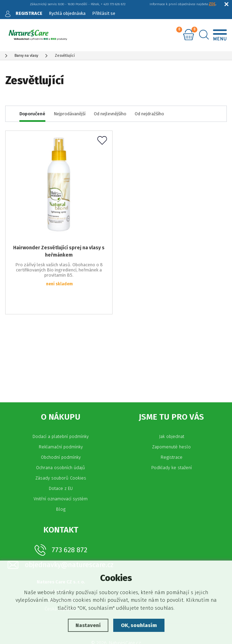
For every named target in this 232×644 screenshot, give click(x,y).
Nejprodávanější (70, 114)
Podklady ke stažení (172, 444)
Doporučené (32, 114)
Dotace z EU (61, 464)
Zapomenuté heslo (171, 423)
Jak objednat (172, 413)
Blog (61, 485)
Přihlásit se (104, 13)
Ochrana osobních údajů (61, 444)
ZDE (212, 4)
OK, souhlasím (139, 625)
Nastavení (88, 625)
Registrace (172, 433)
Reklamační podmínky (61, 423)
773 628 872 (69, 526)
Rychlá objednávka (67, 13)
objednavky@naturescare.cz (69, 541)
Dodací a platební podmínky (61, 413)
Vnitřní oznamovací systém (61, 475)
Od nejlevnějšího (110, 114)
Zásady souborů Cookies (61, 454)
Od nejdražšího (149, 114)
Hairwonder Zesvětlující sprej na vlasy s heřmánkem (59, 248)
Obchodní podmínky (61, 433)
